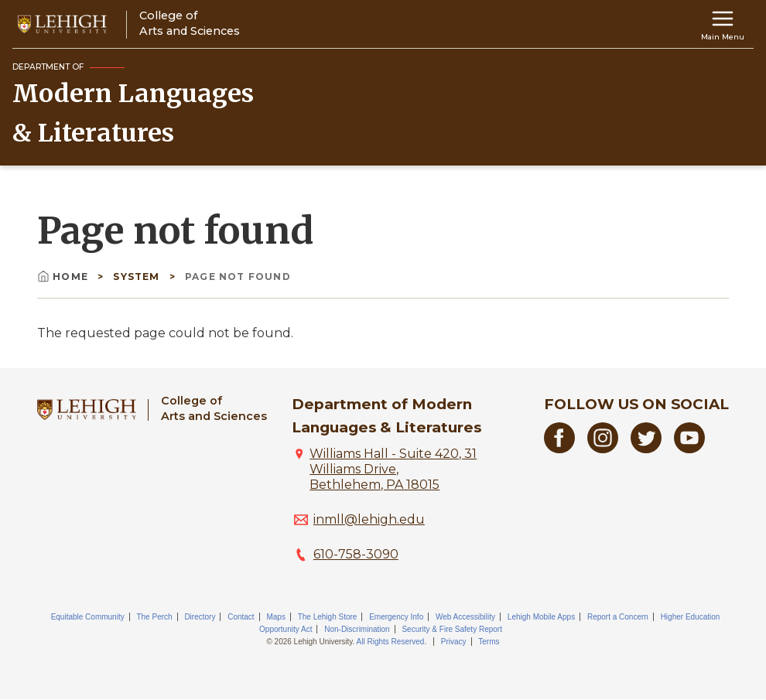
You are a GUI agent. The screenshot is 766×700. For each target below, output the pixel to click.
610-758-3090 (356, 554)
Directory (200, 617)
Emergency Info (396, 617)
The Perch (154, 617)
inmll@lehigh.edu (369, 519)
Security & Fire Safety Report (452, 629)
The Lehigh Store (328, 617)
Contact (241, 617)
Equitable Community (88, 617)
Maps (275, 617)
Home (64, 277)
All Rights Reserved (391, 642)
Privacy (454, 642)
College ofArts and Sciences (214, 408)
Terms (489, 642)
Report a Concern (618, 617)
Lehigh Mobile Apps (541, 617)
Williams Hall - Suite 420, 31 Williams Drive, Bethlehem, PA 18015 (393, 469)
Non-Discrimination (357, 629)
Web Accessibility (465, 617)
